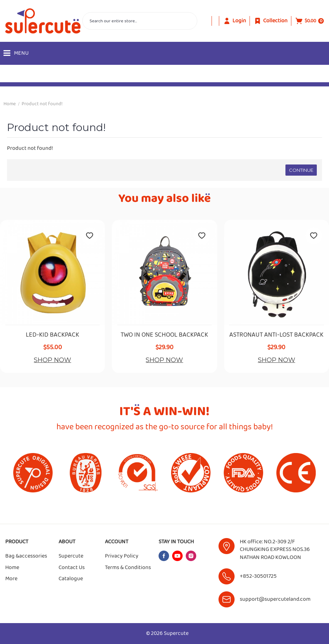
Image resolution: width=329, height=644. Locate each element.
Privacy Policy (122, 556)
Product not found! (42, 104)
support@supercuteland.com (275, 599)
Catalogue (71, 579)
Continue (301, 170)
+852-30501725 (258, 576)
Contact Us (72, 568)
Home (10, 104)
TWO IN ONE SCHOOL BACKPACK (164, 335)
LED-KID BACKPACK (52, 335)
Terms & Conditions (128, 568)
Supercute (71, 556)
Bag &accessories (26, 556)
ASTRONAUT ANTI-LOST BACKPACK (276, 335)
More (11, 579)
